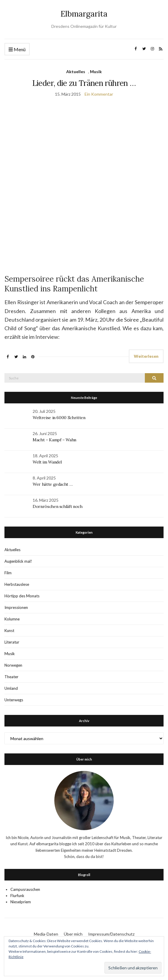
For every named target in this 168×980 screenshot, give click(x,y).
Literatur (12, 642)
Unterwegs (14, 700)
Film (8, 573)
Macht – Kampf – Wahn (54, 440)
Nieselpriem (21, 902)
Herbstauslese (17, 584)
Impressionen (16, 607)
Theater (11, 677)
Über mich (73, 934)
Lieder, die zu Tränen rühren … (84, 83)
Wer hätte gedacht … (53, 484)
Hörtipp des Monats (22, 596)
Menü (17, 50)
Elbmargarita (84, 14)
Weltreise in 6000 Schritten (59, 418)
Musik (96, 72)
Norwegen (13, 665)
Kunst (9, 631)
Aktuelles (76, 72)
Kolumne (12, 619)
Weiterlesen (146, 356)
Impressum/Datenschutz (111, 934)
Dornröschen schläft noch (58, 506)
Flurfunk (17, 896)
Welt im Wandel (48, 462)
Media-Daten (46, 934)
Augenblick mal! (18, 561)
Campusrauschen (25, 889)
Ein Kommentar (99, 94)
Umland (11, 688)
